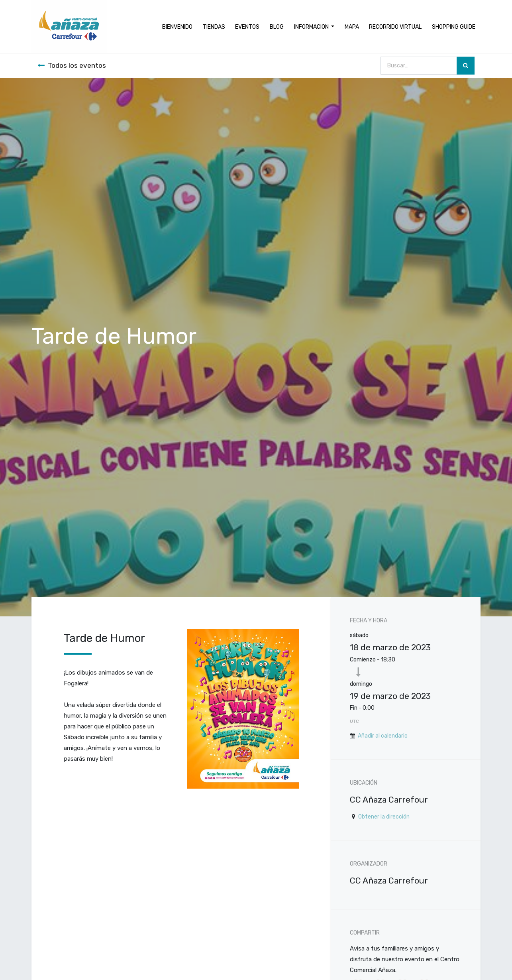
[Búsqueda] (466, 66)
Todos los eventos (72, 65)
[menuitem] (177, 27)
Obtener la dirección (384, 817)
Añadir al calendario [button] (383, 736)
